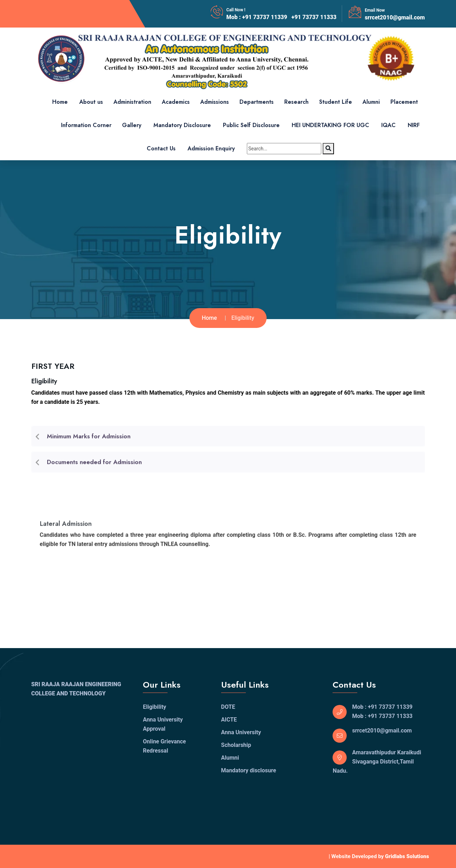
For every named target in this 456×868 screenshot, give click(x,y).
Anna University (241, 732)
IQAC (388, 125)
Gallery (132, 125)
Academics (176, 102)
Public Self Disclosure (251, 125)
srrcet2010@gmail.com (395, 17)
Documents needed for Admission (94, 464)
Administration (132, 102)
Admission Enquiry (211, 148)
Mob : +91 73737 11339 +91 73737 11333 (281, 17)
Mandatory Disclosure (182, 125)
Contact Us (161, 148)
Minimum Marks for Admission (89, 438)
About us (91, 102)
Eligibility (154, 707)
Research (296, 102)
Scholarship (236, 745)
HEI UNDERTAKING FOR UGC (330, 125)
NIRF (414, 125)
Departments (257, 102)
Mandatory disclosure (249, 770)
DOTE (228, 707)
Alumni (371, 102)
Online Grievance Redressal (164, 746)
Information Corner (86, 125)
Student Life (336, 102)
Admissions (215, 102)
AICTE (229, 720)
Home (60, 102)
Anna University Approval (163, 724)
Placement (404, 102)
